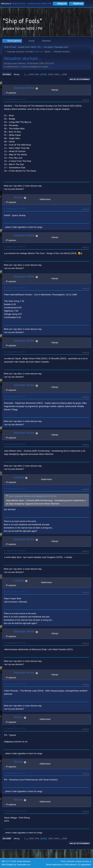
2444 (56, 74)
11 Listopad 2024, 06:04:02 (14, 684)
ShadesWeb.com (24, 865)
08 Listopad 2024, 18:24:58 (14, 352)
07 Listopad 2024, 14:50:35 (14, 209)
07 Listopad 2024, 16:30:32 (14, 247)
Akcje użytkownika (80, 79)
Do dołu (7, 74)
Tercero (18, 197)
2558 (65, 74)
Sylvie (47, 52)
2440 (31, 74)
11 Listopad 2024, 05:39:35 (14, 643)
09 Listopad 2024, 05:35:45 (14, 396)
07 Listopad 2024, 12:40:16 (14, 99)
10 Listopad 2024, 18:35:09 (14, 551)
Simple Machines (24, 861)
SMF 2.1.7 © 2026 (9, 861)
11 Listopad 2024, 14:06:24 (14, 773)
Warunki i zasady (75, 861)
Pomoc (64, 861)
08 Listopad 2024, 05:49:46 (14, 288)
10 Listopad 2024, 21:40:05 (14, 592)
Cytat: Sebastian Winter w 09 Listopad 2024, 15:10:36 (32, 496)
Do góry (7, 839)
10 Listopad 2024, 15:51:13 (14, 489)
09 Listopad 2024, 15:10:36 (14, 444)
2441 (37, 74)
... (27, 74)
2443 (51, 74)
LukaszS (19, 477)
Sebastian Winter (24, 88)
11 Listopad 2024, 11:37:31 (14, 728)
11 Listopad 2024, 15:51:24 (14, 811)
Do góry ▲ (87, 861)
